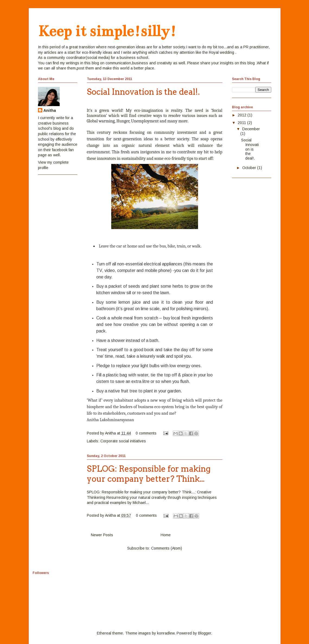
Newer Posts (102, 535)
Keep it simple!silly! (107, 31)
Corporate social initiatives (123, 441)
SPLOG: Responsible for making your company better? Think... (149, 474)
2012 (243, 115)
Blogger (205, 633)
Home (166, 535)
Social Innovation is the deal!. (143, 92)
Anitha (50, 110)
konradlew (166, 633)
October (250, 168)
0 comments (146, 433)
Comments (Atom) (167, 548)
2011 (242, 123)
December (251, 129)
